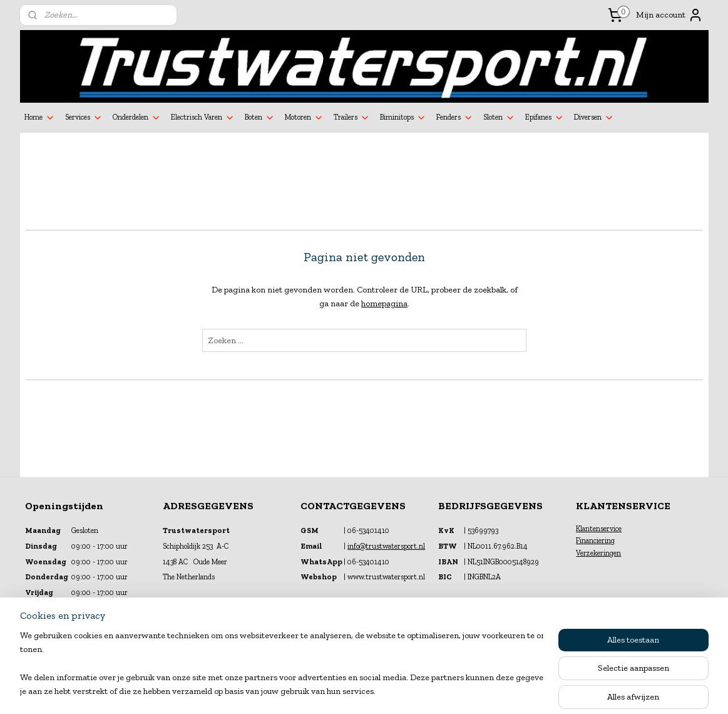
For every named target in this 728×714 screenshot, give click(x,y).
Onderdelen (137, 118)
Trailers (352, 118)
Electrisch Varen (203, 118)
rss (353, 691)
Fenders (455, 118)
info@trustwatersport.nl (386, 546)
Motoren (304, 118)
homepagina (384, 303)
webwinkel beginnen (392, 691)
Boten (260, 118)
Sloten (499, 118)
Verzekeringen (598, 553)
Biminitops (403, 118)
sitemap (332, 691)
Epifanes (545, 118)
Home (40, 118)
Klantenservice (599, 529)
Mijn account (669, 15)
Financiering (595, 541)
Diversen (594, 118)
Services (84, 118)
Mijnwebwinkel (487, 691)
